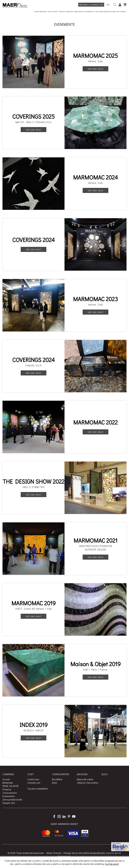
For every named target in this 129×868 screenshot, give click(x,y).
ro (108, 5)
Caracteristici (10, 793)
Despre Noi (9, 803)
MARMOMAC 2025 (95, 56)
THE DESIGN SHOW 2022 (34, 481)
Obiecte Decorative (88, 783)
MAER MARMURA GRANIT (64, 824)
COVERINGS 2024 (34, 240)
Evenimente (9, 796)
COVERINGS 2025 (34, 116)
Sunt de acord (112, 864)
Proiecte (7, 789)
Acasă (6, 779)
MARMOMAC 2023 (95, 299)
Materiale (8, 783)
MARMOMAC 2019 (34, 603)
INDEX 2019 (34, 725)
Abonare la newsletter (91, 5)
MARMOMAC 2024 (95, 177)
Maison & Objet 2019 (95, 664)
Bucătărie (57, 779)
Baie (55, 783)
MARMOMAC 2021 (95, 540)
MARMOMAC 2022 (95, 422)
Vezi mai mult (95, 69)
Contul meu (33, 779)
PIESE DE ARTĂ (10, 786)
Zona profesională (12, 799)
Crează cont (34, 783)
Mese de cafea (85, 779)
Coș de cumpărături (38, 788)
